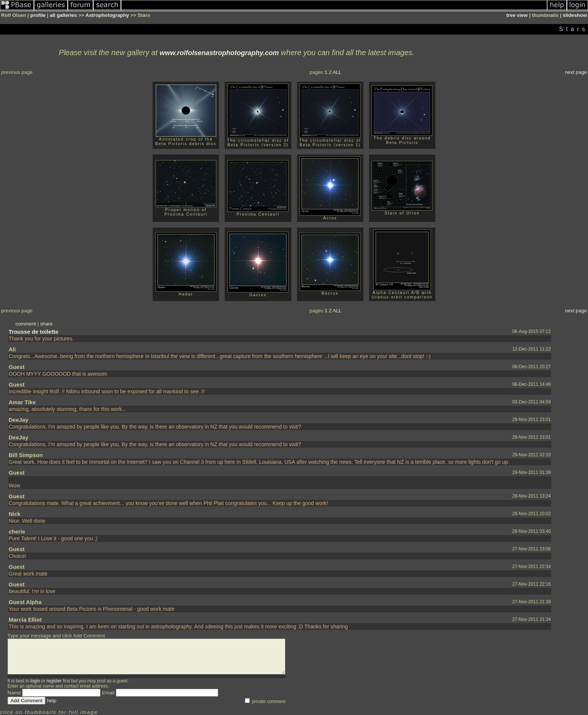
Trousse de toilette (34, 332)
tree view (517, 15)
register (54, 681)
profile (38, 15)
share (46, 324)
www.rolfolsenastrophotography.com (219, 53)
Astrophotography (107, 15)
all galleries (64, 15)
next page (576, 72)
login (35, 681)
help (52, 701)
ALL (337, 72)
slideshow (575, 15)
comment (26, 324)
